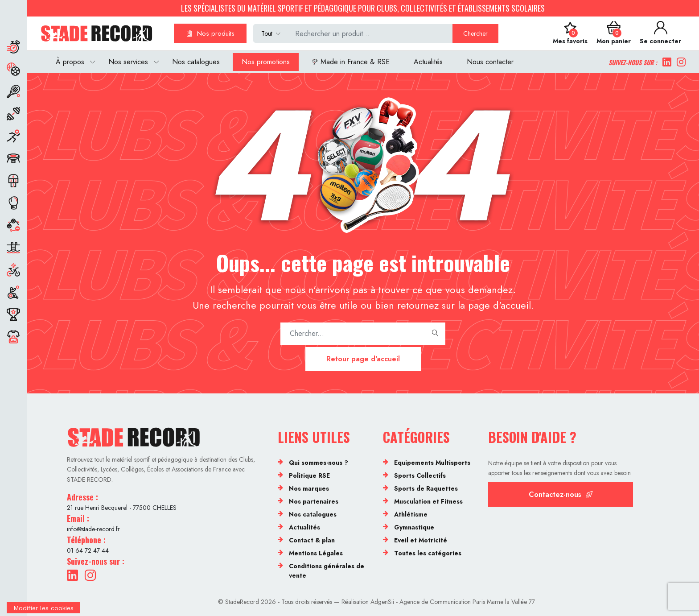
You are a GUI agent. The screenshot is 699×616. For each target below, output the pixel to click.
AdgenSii (382, 602)
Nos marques (309, 488)
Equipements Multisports (432, 463)
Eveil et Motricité (421, 540)
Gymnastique (414, 527)
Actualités (428, 62)
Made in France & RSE (351, 62)
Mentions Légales (316, 553)
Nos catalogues (196, 62)
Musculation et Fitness (428, 501)
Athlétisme (411, 514)
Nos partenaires (314, 501)
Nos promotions (266, 62)
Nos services (128, 62)
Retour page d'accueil (363, 359)
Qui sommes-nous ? (319, 463)
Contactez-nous (561, 494)
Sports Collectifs (420, 475)
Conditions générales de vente (327, 571)
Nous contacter (490, 62)
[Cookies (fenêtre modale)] (43, 610)
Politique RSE (309, 475)
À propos (70, 62)
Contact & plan (312, 540)
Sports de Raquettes (426, 488)
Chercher (475, 33)
